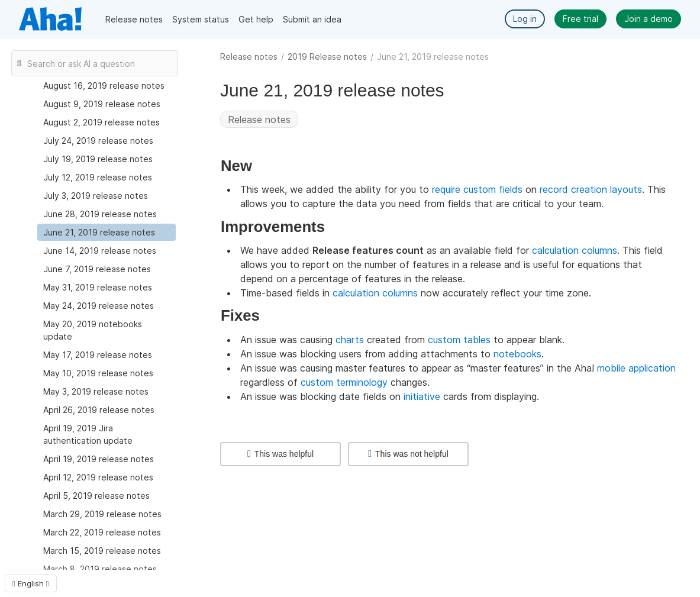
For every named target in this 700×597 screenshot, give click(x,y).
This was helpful (280, 454)
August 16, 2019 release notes (104, 85)
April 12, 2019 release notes (98, 477)
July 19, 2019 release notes (98, 159)
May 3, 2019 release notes (96, 391)
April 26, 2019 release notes (99, 410)
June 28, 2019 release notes (100, 214)
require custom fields (477, 189)
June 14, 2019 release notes (100, 251)
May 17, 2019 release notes (98, 355)
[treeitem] (107, 232)
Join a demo (649, 19)
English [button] (31, 583)
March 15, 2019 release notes (102, 551)
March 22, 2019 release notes (102, 532)
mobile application (636, 368)
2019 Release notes (327, 57)
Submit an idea (312, 19)
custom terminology (344, 382)
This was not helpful (408, 454)
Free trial (580, 19)
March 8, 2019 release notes (100, 569)
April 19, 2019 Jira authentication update (88, 434)
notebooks (517, 354)
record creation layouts (591, 189)
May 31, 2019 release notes (98, 287)
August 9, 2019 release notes (102, 104)
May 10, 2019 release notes (98, 373)
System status (201, 19)
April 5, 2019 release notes (96, 496)
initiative (422, 396)
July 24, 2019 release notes (98, 141)
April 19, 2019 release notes (99, 459)
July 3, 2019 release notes (96, 196)
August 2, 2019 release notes (101, 122)
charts (350, 340)
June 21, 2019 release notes (99, 232)
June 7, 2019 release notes (97, 269)
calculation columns (575, 250)
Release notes (134, 19)
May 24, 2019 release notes (99, 306)
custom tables (459, 340)
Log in (525, 19)
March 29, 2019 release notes (102, 514)
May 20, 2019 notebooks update (93, 330)
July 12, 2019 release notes (98, 177)
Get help (256, 19)
